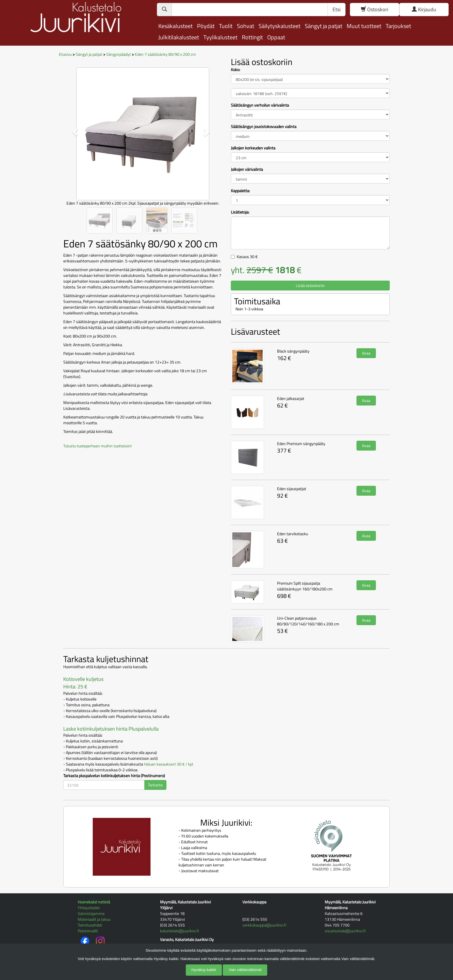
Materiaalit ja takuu (94, 919)
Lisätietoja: (240, 212)
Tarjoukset (398, 26)
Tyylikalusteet (220, 37)
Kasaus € (247, 256)
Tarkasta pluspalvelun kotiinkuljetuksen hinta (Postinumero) (114, 776)
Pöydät (206, 26)
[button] (75, 132)
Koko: (235, 70)
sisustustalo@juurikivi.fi (345, 931)
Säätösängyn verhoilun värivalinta (260, 105)
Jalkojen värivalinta (247, 169)
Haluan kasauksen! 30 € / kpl (168, 764)
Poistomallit (88, 931)
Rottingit (252, 37)
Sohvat (246, 26)
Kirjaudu (424, 9)
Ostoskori (375, 9)
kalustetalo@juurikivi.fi (180, 931)
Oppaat (276, 37)
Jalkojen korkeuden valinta (253, 148)
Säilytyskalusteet (280, 26)
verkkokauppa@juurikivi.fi (264, 925)
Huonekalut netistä (94, 902)
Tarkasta (155, 785)
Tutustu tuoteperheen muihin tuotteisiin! (98, 446)
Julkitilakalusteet (179, 37)
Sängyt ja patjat (324, 26)
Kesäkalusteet (176, 26)
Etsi (337, 9)
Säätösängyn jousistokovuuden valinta (264, 127)
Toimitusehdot (90, 925)
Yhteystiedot (89, 908)
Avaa (366, 353)
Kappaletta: (240, 191)
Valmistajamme (91, 913)
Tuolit (226, 26)
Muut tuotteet (364, 26)
